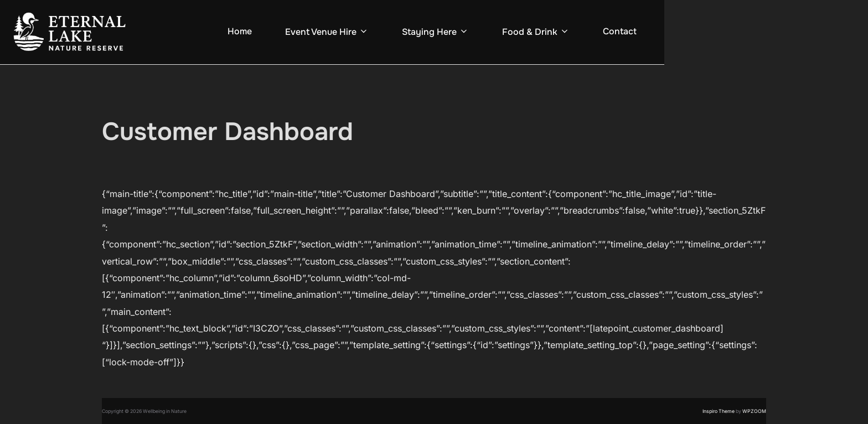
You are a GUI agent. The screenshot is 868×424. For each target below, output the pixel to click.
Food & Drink (536, 32)
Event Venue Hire (327, 32)
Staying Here (435, 32)
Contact (620, 31)
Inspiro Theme (719, 411)
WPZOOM (754, 411)
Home (240, 31)
